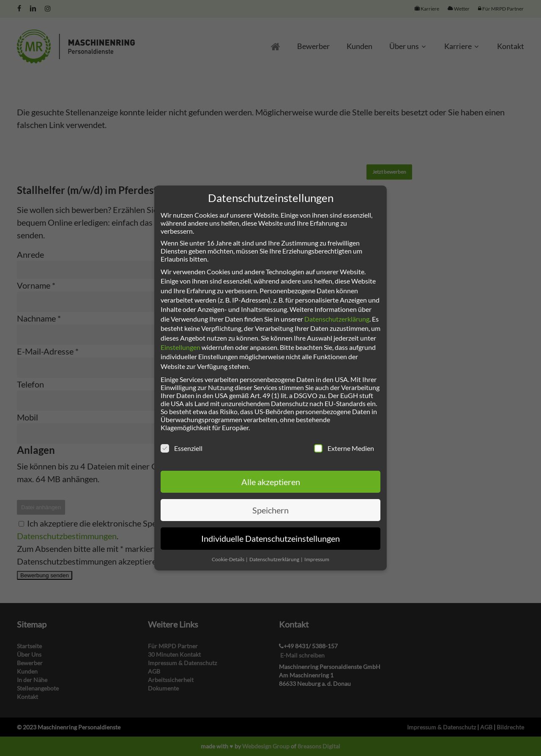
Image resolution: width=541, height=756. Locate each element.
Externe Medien (344, 448)
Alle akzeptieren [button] (271, 482)
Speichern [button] (270, 510)
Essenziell (182, 448)
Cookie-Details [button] (228, 559)
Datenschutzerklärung (337, 319)
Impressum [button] (317, 559)
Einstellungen (180, 347)
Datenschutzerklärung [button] (275, 559)
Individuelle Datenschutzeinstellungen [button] (270, 538)
